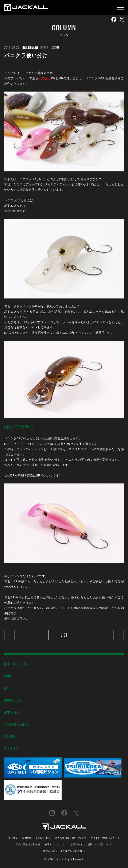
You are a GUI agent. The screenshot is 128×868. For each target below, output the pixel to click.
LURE (8, 676)
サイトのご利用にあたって (105, 838)
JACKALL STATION (17, 724)
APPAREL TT (13, 712)
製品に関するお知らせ (28, 844)
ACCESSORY (13, 700)
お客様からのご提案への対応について (91, 844)
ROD (7, 688)
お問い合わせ (43, 838)
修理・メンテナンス (55, 844)
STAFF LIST (12, 748)
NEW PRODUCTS (16, 664)
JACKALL (55, 47)
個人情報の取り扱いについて (71, 838)
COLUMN (10, 736)
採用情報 (27, 838)
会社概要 (13, 838)
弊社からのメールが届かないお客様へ (64, 851)
